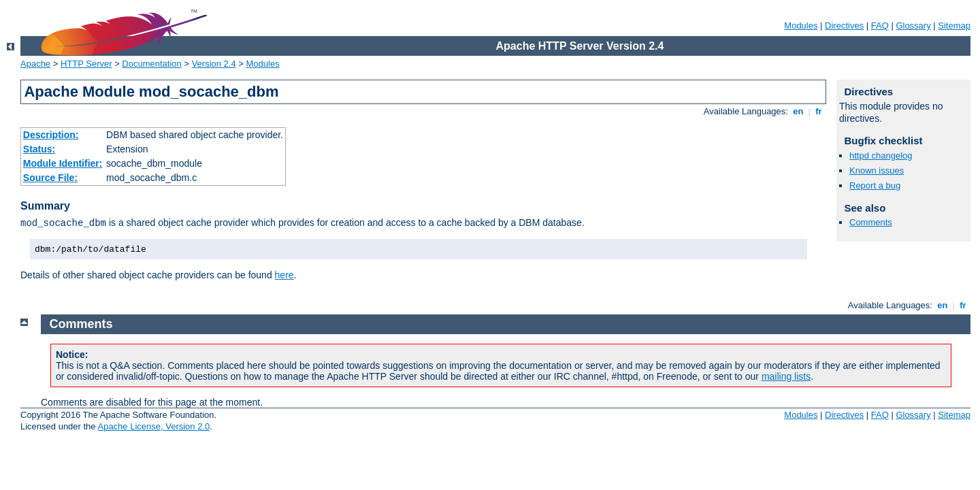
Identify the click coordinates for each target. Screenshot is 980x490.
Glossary (913, 26)
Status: (39, 149)
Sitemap (954, 26)
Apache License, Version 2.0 (153, 426)
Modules (801, 26)
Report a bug (875, 185)
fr (819, 111)
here (284, 275)
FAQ (880, 26)
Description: (51, 135)
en (798, 111)
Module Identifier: (63, 163)
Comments (871, 222)
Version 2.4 (214, 64)
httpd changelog (881, 156)
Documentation (151, 64)
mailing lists (786, 376)
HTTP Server (86, 64)
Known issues (877, 170)
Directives (844, 26)
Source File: (50, 178)
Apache (35, 64)
